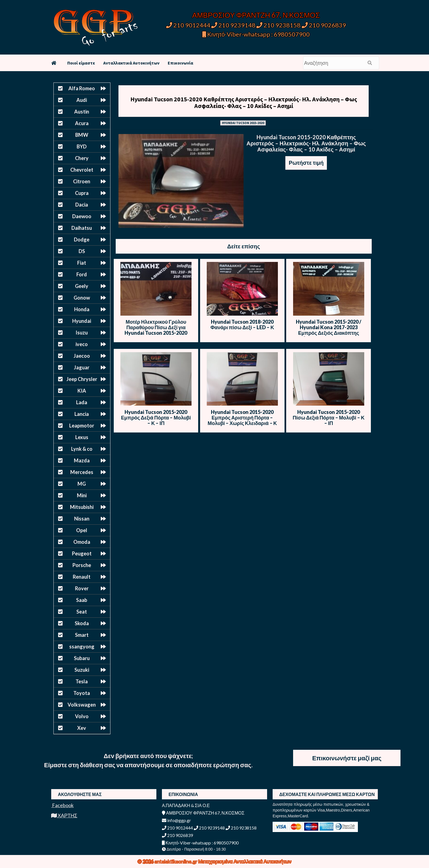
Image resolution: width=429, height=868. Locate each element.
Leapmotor (82, 426)
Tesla (82, 681)
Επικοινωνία (180, 63)
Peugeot (82, 553)
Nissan (82, 519)
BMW (82, 135)
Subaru (82, 658)
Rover (82, 588)
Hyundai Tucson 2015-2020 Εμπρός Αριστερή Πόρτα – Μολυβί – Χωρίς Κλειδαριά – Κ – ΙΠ (242, 420)
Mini (82, 495)
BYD (82, 146)
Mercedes (82, 472)
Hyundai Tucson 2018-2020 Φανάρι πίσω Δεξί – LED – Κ (242, 324)
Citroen (82, 181)
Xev (82, 728)
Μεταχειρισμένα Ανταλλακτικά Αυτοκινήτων (245, 861)
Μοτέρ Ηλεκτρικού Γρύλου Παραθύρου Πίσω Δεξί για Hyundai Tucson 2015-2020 (156, 327)
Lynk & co (82, 449)
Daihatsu (82, 228)
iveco (82, 344)
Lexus (82, 437)
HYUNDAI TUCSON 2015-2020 (243, 123)
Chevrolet (82, 170)
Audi (82, 100)
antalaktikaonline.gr (176, 861)
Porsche (82, 565)
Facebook (62, 805)
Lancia (82, 414)
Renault (82, 577)
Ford (82, 274)
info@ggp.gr (176, 820)
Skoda (82, 623)
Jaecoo (82, 356)
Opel (82, 530)
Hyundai (82, 321)
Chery (82, 158)
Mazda (82, 460)
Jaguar (82, 367)
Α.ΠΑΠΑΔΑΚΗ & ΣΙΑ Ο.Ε (186, 805)
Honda (82, 309)
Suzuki (82, 670)
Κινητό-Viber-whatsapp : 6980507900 (256, 34)
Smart (82, 635)
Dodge (82, 239)
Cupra (82, 193)
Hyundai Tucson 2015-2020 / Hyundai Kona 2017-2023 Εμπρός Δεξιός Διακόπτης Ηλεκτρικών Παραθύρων (329, 330)
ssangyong (82, 647)
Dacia (82, 205)
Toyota (82, 693)
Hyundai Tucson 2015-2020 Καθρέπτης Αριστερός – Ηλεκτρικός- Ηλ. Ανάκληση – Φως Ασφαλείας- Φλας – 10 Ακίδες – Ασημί (244, 102)
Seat (82, 612)
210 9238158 (279, 25)
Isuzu (82, 333)
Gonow (82, 298)
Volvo (82, 716)
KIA (82, 391)
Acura (82, 123)
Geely (82, 286)
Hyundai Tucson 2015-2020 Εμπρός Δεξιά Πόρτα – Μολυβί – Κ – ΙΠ (156, 418)
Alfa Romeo (82, 88)
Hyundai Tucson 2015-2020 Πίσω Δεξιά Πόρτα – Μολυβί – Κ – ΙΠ (329, 418)
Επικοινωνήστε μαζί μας (347, 758)
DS (82, 251)
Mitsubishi (82, 507)
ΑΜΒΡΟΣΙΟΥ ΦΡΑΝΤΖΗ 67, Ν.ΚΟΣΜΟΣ (256, 15)
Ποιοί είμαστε (81, 63)
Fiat (82, 263)
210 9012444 (188, 25)
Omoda (82, 542)
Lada (82, 402)
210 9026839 (324, 25)
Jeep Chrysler (82, 379)
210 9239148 (233, 25)
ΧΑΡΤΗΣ (64, 815)
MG (82, 484)
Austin (82, 112)
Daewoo (82, 216)
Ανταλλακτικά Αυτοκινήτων (131, 63)
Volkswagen (82, 705)
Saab (82, 600)
